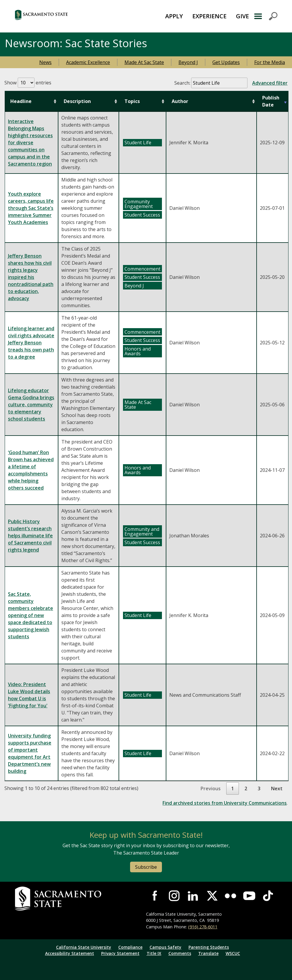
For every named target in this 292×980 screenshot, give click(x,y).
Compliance (130, 947)
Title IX (154, 953)
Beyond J (188, 62)
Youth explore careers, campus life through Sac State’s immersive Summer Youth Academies (31, 208)
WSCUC (233, 953)
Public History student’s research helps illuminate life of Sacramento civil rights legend (30, 536)
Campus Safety (165, 947)
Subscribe (146, 867)
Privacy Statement (120, 953)
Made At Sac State (144, 62)
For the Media (270, 62)
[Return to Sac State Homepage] (61, 16)
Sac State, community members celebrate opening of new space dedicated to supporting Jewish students (31, 615)
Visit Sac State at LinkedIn (193, 896)
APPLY (174, 16)
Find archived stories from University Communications (225, 803)
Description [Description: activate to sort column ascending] (77, 101)
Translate (208, 953)
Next (277, 788)
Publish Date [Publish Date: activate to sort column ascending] (271, 101)
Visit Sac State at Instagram (174, 896)
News (45, 62)
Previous (211, 788)
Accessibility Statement (70, 953)
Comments (180, 953)
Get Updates (226, 62)
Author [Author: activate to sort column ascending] (180, 101)
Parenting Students (209, 947)
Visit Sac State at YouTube (249, 896)
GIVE (242, 16)
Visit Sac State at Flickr (231, 896)
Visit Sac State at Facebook (155, 896)
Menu (265, 16)
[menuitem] (174, 16)
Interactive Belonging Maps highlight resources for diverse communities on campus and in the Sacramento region (30, 143)
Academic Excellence (88, 62)
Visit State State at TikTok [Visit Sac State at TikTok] (268, 896)
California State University (84, 947)
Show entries (28, 83)
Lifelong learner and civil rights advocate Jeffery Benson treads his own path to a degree (31, 343)
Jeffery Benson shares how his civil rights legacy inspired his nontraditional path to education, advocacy (31, 277)
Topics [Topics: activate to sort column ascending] (132, 101)
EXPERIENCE (209, 16)
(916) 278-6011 (203, 927)
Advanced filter (270, 83)
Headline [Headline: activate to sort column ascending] (21, 101)
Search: (231, 83)
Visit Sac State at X (212, 896)
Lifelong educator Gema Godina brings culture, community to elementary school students (31, 405)
